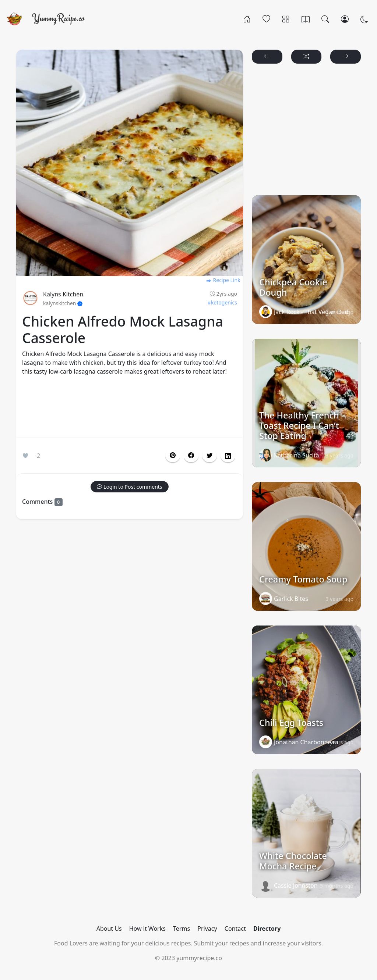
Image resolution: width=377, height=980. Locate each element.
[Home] (247, 19)
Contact (235, 929)
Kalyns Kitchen (63, 294)
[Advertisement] (130, 408)
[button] (191, 456)
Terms (182, 929)
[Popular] (266, 19)
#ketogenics (222, 302)
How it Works (147, 929)
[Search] (325, 19)
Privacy (207, 929)
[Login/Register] (345, 19)
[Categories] (286, 19)
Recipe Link (223, 280)
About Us (109, 929)
